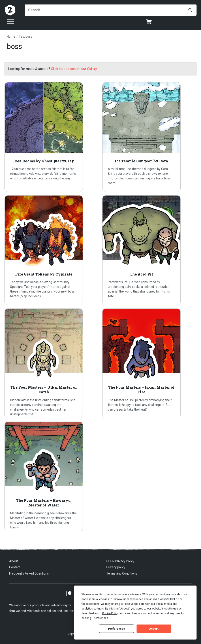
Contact (15, 567)
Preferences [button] (100, 618)
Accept (154, 629)
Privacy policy (116, 567)
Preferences (117, 629)
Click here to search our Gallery (74, 69)
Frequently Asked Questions (29, 573)
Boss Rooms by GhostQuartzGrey (52, 137)
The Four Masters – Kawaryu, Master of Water (52, 476)
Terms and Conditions (122, 573)
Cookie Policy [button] (110, 613)
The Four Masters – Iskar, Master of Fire (150, 363)
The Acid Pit (150, 250)
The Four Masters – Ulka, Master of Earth (52, 363)
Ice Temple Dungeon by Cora (150, 137)
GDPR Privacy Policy (120, 561)
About (14, 561)
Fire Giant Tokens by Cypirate (52, 250)
